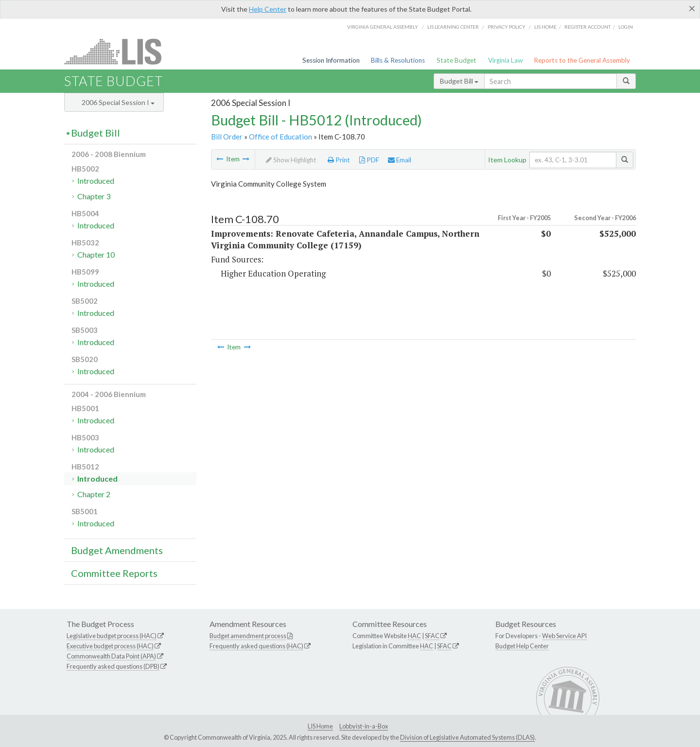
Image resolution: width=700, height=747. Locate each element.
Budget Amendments (117, 550)
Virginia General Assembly (383, 27)
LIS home (545, 27)
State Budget (456, 60)
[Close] (692, 8)
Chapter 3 (94, 196)
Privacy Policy (507, 27)
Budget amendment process (248, 636)
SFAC (432, 636)
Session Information (331, 60)
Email (400, 160)
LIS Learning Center (453, 27)
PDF (369, 160)
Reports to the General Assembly (582, 60)
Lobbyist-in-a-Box (364, 726)
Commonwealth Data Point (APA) (111, 656)
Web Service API (564, 636)
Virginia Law (505, 60)
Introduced (96, 181)
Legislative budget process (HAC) (112, 636)
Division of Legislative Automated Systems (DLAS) (467, 737)
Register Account (587, 27)
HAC (414, 636)
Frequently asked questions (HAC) (256, 646)
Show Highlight (291, 160)
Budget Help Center (522, 646)
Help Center (268, 9)
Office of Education (280, 137)
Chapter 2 (94, 494)
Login (626, 27)
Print (339, 160)
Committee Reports (114, 573)
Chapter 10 (96, 254)
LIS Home (320, 726)
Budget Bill (459, 81)
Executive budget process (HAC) (110, 646)
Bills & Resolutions (398, 60)
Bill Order (227, 137)
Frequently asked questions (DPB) (113, 666)
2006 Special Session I (118, 102)
